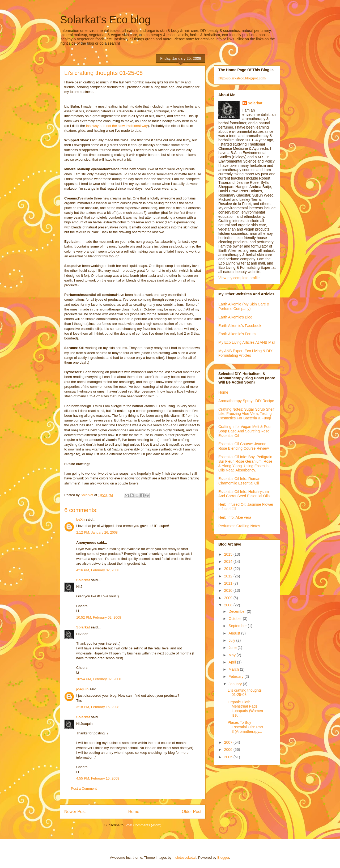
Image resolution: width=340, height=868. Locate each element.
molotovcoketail (184, 858)
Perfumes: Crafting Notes (239, 526)
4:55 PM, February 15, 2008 (98, 778)
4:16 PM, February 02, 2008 (98, 570)
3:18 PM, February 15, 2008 (98, 707)
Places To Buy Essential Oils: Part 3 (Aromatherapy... (245, 727)
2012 (229, 576)
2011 (229, 583)
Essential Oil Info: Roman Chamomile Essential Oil (239, 481)
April (233, 662)
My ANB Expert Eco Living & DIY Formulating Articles (245, 353)
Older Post (192, 812)
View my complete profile (239, 278)
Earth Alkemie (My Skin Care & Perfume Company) (244, 306)
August (235, 633)
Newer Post (75, 812)
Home (134, 812)
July (232, 640)
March (234, 669)
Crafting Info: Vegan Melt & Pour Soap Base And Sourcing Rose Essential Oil (245, 431)
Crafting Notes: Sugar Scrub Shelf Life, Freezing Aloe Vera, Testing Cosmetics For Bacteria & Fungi (246, 414)
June (233, 648)
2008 (229, 605)
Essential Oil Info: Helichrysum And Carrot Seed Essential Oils (244, 494)
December (237, 611)
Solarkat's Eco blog (105, 20)
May (232, 655)
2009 (229, 598)
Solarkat (83, 580)
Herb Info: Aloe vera (235, 517)
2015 (229, 554)
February (236, 676)
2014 (229, 561)
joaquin (82, 689)
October (236, 619)
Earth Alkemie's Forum (237, 334)
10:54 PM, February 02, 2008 (99, 679)
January (236, 684)
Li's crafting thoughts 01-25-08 (245, 693)
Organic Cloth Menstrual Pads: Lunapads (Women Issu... (245, 709)
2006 (229, 750)
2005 (229, 757)
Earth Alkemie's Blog (235, 317)
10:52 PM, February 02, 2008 (99, 617)
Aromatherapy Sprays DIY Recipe (246, 401)
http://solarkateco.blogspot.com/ (242, 78)
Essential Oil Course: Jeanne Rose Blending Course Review (244, 446)
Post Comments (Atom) (143, 825)
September (238, 626)
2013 (229, 569)
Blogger (223, 858)
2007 (229, 742)
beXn (80, 519)
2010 (229, 590)
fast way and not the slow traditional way (117, 126)
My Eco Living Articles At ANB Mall (247, 342)
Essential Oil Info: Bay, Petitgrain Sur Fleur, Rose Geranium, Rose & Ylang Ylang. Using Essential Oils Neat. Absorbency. (245, 463)
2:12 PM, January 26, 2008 (97, 532)
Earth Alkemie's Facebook (240, 326)
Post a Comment (84, 788)
